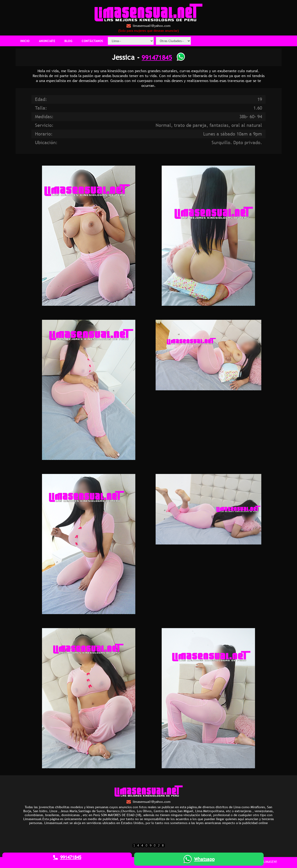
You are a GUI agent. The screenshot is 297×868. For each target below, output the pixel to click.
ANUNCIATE (47, 41)
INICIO (25, 41)
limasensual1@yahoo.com (148, 26)
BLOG (68, 41)
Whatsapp (199, 859)
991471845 (157, 57)
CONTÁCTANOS (92, 41)
